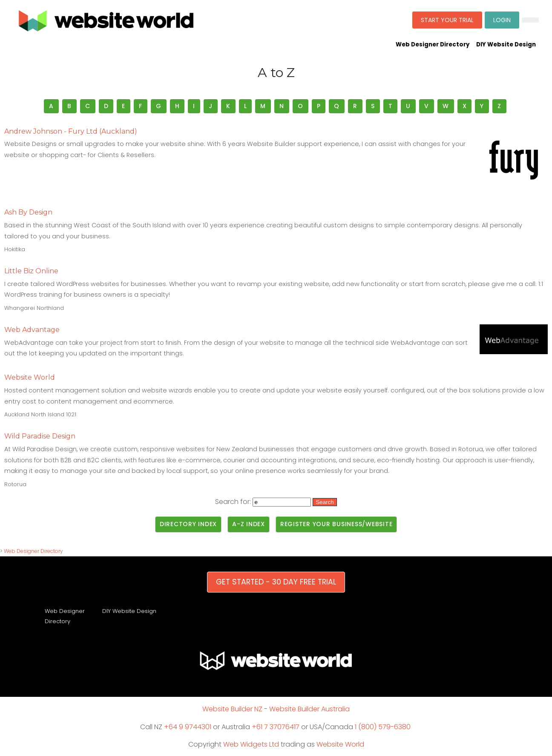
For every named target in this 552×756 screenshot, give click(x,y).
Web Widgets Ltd (251, 744)
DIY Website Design (506, 44)
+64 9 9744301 (188, 727)
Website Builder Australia (309, 709)
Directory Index (188, 524)
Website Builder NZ (232, 709)
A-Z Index (249, 524)
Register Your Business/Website (336, 524)
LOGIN (502, 20)
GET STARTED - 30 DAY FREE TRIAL (276, 582)
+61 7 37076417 (276, 727)
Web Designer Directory (433, 44)
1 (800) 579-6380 (383, 727)
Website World (340, 744)
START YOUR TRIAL (447, 20)
